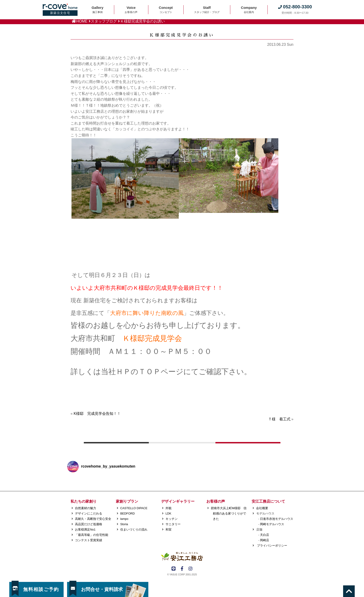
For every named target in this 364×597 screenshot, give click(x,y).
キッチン (172, 519)
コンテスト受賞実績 (89, 540)
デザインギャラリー (178, 501)
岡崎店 (265, 540)
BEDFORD (128, 513)
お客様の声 (216, 501)
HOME (82, 21)
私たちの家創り (84, 501)
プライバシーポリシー (272, 546)
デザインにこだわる (89, 513)
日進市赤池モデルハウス (277, 519)
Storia (124, 524)
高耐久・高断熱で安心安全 (93, 519)
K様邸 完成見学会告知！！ (97, 414)
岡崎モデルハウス (272, 524)
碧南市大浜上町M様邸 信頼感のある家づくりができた (229, 513)
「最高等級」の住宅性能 (92, 535)
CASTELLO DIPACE (134, 508)
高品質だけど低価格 (89, 524)
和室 (169, 529)
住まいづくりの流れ (134, 529)
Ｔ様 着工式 (279, 419)
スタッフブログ (104, 21)
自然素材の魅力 (86, 508)
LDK (168, 513)
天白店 (265, 535)
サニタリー (173, 524)
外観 (169, 508)
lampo (124, 519)
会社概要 (262, 508)
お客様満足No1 (85, 529)
